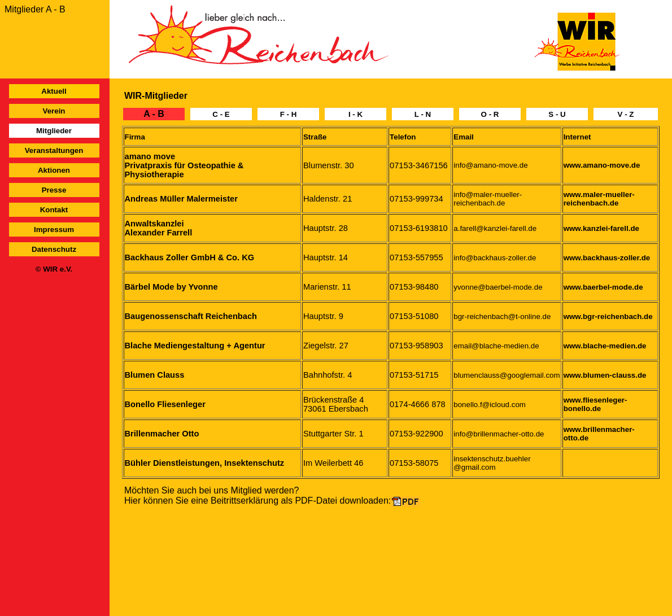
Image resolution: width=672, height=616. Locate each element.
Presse (54, 190)
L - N (423, 114)
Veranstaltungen (54, 150)
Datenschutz (54, 249)
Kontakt (54, 210)
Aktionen (54, 170)
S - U (557, 114)
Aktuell (54, 91)
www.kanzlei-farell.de (601, 228)
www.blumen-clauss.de (605, 375)
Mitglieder (54, 131)
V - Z (626, 114)
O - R (490, 114)
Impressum (54, 230)
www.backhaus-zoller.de (607, 258)
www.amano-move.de (602, 165)
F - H (289, 114)
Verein (54, 111)
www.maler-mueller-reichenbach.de (599, 199)
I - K (355, 114)
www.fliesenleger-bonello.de (595, 404)
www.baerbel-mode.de (603, 287)
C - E (221, 114)
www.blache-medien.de (605, 346)
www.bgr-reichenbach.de (608, 316)
